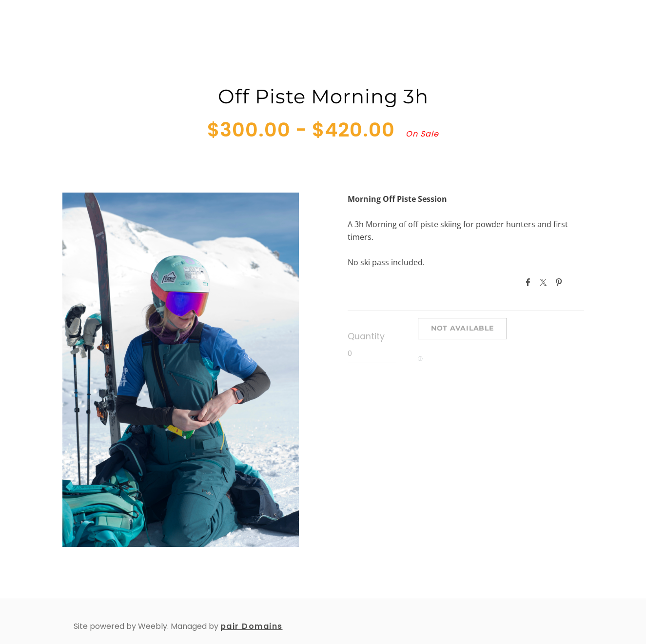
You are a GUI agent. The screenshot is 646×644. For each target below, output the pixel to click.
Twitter (545, 282)
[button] (463, 329)
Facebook (530, 282)
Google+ (576, 282)
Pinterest (561, 282)
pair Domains (252, 626)
